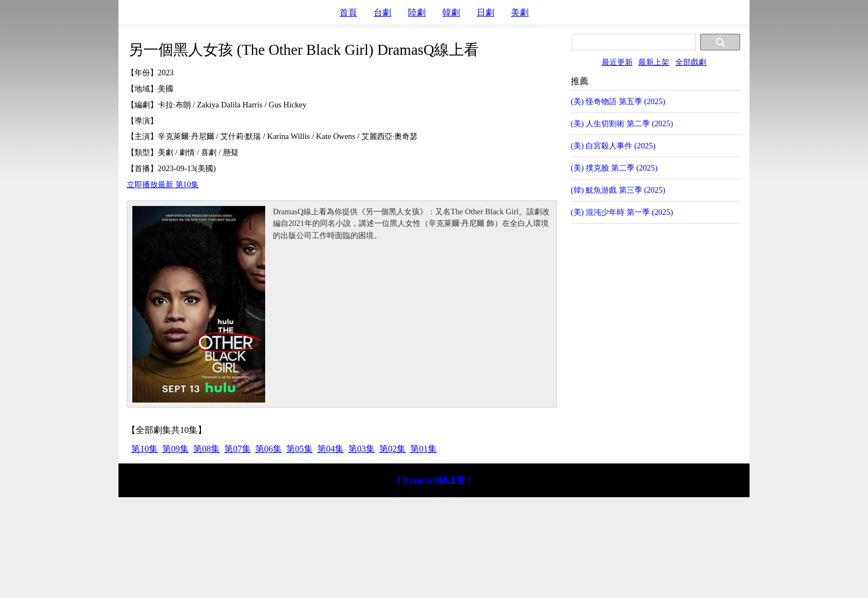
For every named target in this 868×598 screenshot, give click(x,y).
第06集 (268, 449)
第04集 (330, 449)
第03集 (361, 449)
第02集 (392, 449)
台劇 (383, 12)
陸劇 (417, 12)
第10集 (144, 449)
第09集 (175, 449)
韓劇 (451, 12)
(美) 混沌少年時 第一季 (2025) (622, 212)
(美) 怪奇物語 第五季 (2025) (618, 101)
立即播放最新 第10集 (163, 184)
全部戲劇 (691, 62)
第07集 (237, 449)
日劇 (485, 12)
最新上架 (654, 62)
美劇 (520, 12)
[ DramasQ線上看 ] (434, 480)
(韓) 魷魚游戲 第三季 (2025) (618, 190)
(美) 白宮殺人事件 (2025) (613, 146)
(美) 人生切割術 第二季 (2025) (622, 123)
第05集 (299, 449)
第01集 (423, 449)
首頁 (348, 12)
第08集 (206, 449)
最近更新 (617, 62)
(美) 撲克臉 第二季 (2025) (614, 168)
